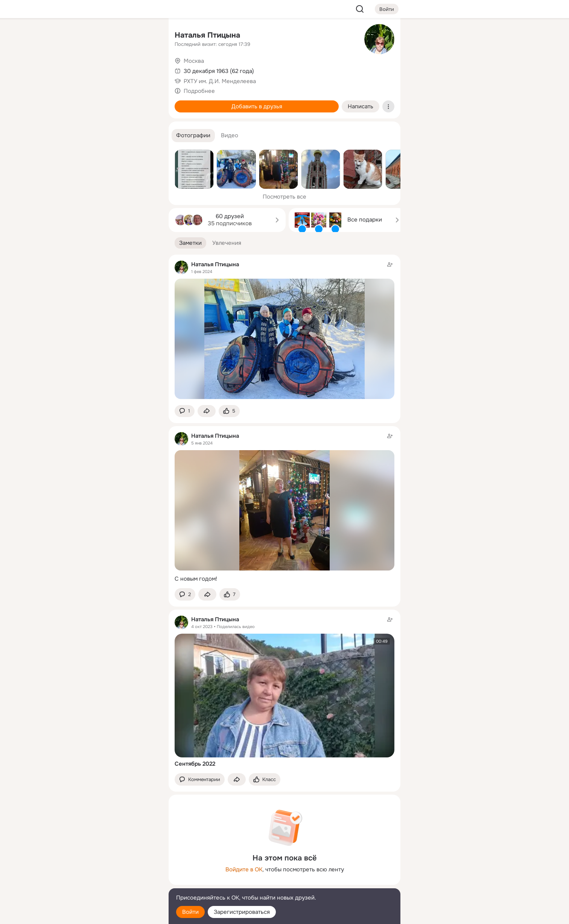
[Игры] (146, 102)
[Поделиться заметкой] (207, 411)
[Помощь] (80, 135)
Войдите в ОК (244, 869)
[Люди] (113, 69)
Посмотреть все (284, 197)
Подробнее (199, 91)
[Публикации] (80, 69)
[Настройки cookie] (113, 914)
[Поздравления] (113, 102)
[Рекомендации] (113, 135)
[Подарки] (80, 102)
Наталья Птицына (207, 35)
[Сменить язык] (113, 882)
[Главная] (80, 36)
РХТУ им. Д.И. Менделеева (220, 81)
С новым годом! (196, 579)
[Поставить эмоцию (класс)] (229, 411)
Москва (194, 61)
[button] (193, 136)
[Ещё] (113, 866)
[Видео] (146, 69)
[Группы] (146, 36)
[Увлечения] (113, 36)
